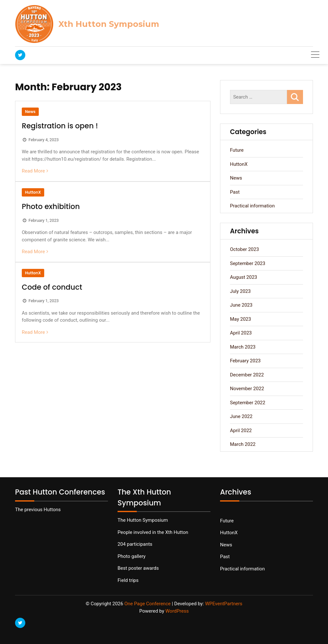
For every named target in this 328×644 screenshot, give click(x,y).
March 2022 (243, 444)
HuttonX (33, 192)
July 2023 (240, 291)
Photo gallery (131, 556)
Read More (33, 171)
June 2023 (241, 305)
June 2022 (241, 416)
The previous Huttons (38, 510)
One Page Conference (148, 604)
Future (237, 150)
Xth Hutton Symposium (109, 24)
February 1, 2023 (44, 220)
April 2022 (241, 431)
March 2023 (243, 347)
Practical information (252, 206)
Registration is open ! (60, 126)
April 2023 (241, 333)
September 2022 (248, 403)
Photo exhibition (51, 206)
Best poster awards (138, 568)
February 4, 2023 (44, 140)
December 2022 (247, 375)
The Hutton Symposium (143, 520)
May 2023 (241, 319)
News (30, 112)
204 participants (135, 544)
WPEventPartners (224, 604)
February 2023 (245, 361)
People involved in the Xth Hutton (153, 532)
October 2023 (244, 249)
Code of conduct (52, 287)
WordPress (177, 611)
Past (235, 192)
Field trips (128, 580)
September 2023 (248, 263)
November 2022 (247, 389)
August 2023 (244, 277)
